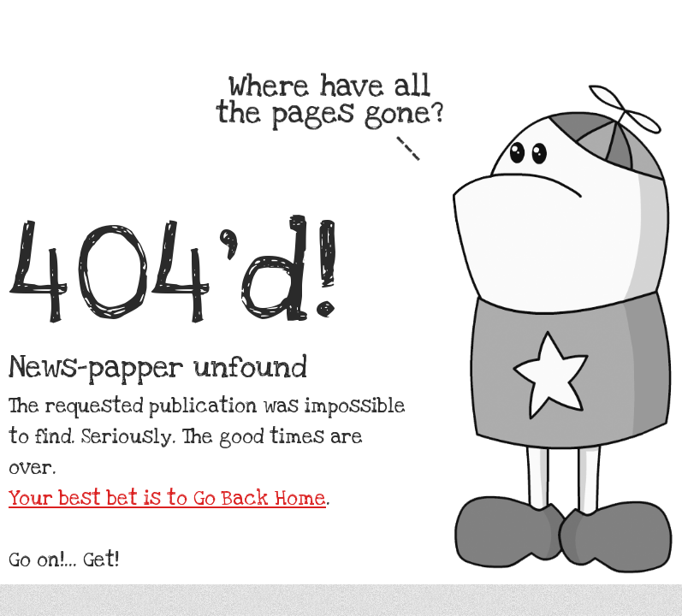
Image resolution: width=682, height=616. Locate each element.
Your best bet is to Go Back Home (167, 499)
